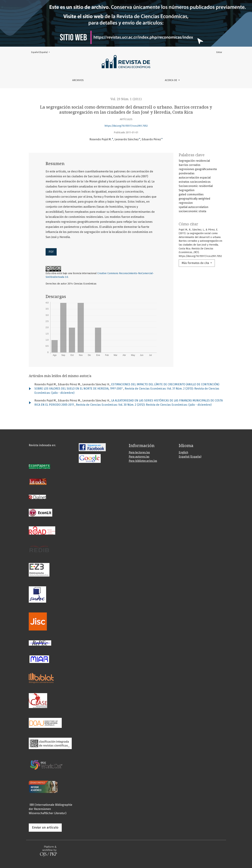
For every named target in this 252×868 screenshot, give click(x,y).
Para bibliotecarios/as (143, 461)
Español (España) (42, 52)
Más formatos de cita (196, 263)
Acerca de (171, 80)
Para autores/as (139, 457)
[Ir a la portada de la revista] (126, 23)
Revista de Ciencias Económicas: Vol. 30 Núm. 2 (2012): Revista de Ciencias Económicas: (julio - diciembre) (144, 405)
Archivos (78, 80)
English (183, 452)
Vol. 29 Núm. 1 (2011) (126, 99)
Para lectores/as (139, 452)
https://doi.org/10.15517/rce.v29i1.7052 (126, 126)
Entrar (219, 52)
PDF (51, 252)
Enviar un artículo (45, 827)
